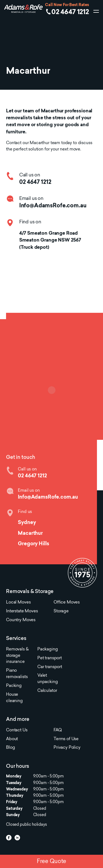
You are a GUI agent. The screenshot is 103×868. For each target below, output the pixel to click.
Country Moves (21, 620)
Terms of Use (66, 739)
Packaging (48, 649)
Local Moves (18, 603)
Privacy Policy (67, 748)
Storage (61, 611)
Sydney (27, 523)
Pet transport (50, 658)
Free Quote (51, 862)
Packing (14, 686)
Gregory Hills (33, 544)
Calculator (47, 691)
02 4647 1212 (70, 12)
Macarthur (30, 534)
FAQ (58, 730)
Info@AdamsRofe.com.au (53, 206)
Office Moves (67, 603)
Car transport (50, 667)
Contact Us (17, 730)
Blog (10, 748)
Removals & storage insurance (17, 656)
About (12, 739)
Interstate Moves (22, 611)
